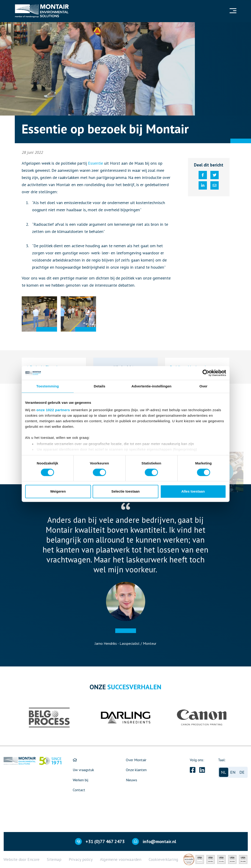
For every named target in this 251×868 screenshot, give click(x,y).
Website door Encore (21, 859)
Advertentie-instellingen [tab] (151, 386)
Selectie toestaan (125, 492)
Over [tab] (204, 386)
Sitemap (54, 859)
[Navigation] (233, 11)
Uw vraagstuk (83, 770)
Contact (79, 790)
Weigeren (58, 492)
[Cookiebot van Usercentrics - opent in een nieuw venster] (206, 373)
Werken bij (80, 780)
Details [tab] (100, 386)
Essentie (95, 163)
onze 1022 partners (53, 410)
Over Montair (136, 760)
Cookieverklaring (163, 859)
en (233, 772)
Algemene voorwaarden (121, 859)
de (242, 772)
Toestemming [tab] (48, 386)
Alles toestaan (193, 492)
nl (224, 772)
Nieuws (132, 780)
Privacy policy (81, 859)
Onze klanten (136, 770)
